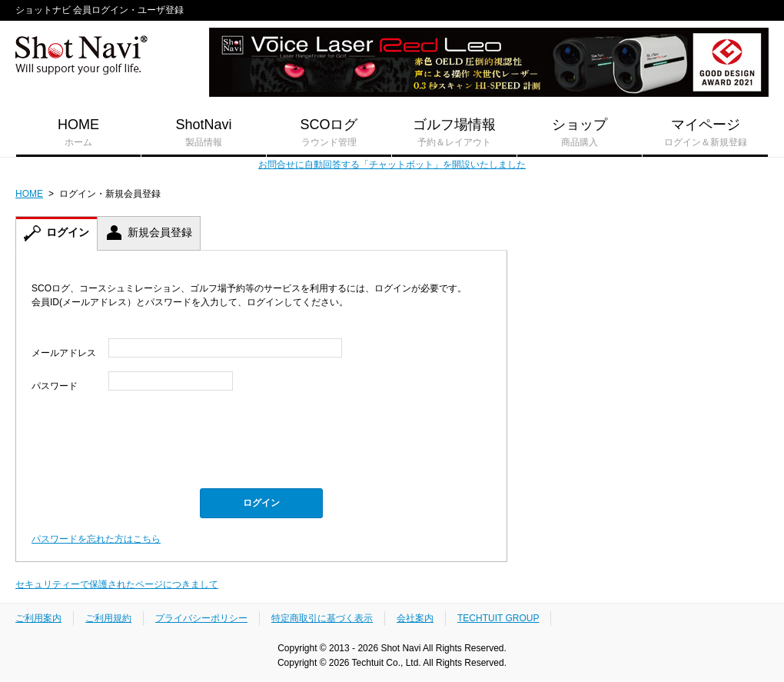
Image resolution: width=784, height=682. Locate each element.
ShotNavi (204, 133)
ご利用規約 (108, 618)
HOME (78, 133)
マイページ (705, 133)
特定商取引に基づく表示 (322, 618)
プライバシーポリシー (201, 618)
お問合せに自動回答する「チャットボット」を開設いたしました (392, 165)
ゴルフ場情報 (454, 133)
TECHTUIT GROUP (498, 618)
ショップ (580, 133)
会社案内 (415, 618)
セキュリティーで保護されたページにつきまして (117, 584)
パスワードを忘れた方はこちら (96, 539)
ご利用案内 (38, 618)
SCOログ (329, 133)
